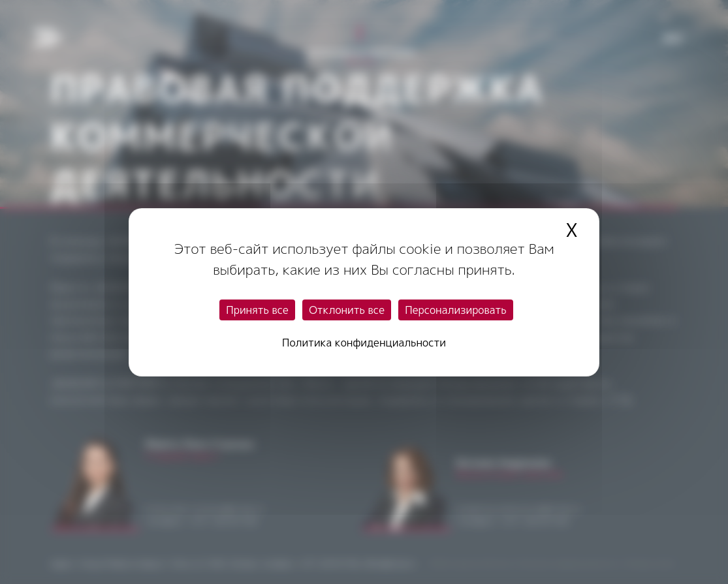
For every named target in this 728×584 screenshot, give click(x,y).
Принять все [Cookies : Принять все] (257, 310)
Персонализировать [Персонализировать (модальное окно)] (455, 310)
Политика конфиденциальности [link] (364, 343)
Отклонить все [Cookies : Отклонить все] (347, 310)
